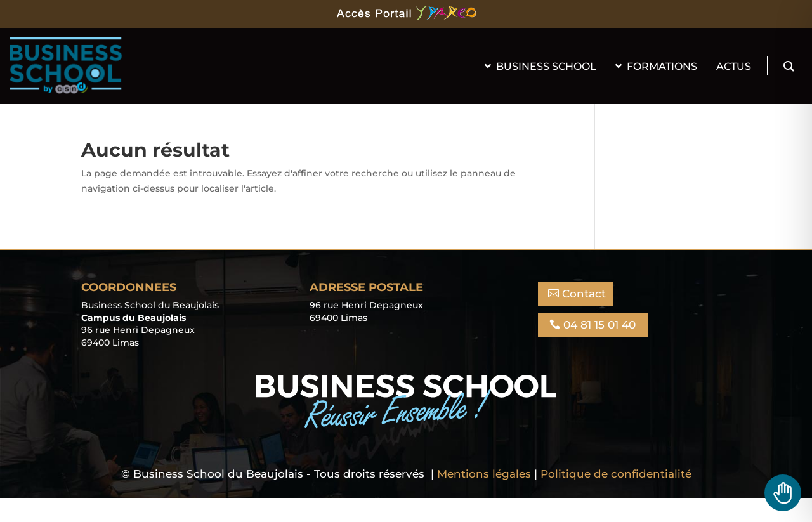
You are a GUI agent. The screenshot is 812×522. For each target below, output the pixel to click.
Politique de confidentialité (616, 474)
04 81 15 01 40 (599, 325)
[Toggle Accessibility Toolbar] (783, 493)
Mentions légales (484, 474)
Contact (584, 294)
